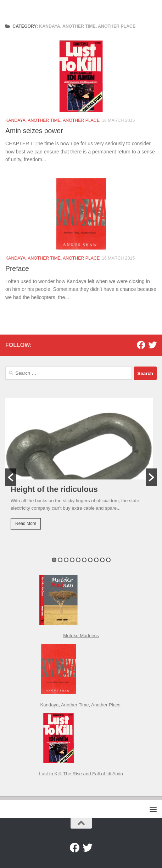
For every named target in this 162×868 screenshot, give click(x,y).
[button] (11, 477)
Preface (17, 276)
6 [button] (84, 560)
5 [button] (78, 560)
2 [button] (60, 560)
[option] (81, 468)
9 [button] (102, 560)
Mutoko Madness (81, 636)
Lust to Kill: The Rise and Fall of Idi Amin (81, 774)
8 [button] (96, 560)
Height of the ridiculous (54, 489)
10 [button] (108, 560)
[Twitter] (152, 345)
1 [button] (54, 560)
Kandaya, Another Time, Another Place (52, 121)
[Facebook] (141, 345)
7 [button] (90, 560)
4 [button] (72, 560)
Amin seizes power (34, 131)
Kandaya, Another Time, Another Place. (81, 705)
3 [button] (66, 560)
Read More (26, 523)
